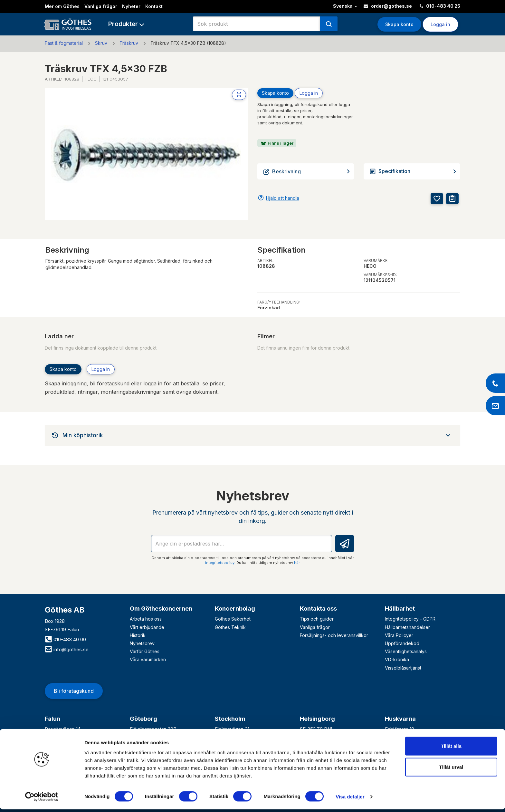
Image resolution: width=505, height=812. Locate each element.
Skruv (101, 43)
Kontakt (154, 6)
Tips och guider (317, 619)
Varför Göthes (145, 651)
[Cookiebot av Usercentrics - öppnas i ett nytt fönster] (42, 799)
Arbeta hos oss (146, 619)
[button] (126, 24)
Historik (138, 635)
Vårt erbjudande (147, 627)
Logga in (440, 24)
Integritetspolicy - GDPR (410, 619)
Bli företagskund (74, 691)
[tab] (252, 435)
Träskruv (129, 43)
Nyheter (131, 6)
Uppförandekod (402, 643)
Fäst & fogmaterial (64, 43)
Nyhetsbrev (142, 643)
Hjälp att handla (282, 198)
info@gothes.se (67, 649)
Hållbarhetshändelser (407, 627)
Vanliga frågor (101, 6)
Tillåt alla (451, 749)
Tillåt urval (451, 770)
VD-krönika (397, 659)
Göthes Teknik (230, 627)
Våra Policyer (399, 635)
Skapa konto (399, 24)
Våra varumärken (148, 659)
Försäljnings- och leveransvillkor (334, 635)
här (297, 563)
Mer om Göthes (62, 6)
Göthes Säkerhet (233, 619)
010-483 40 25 (440, 6)
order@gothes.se (388, 6)
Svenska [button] (345, 6)
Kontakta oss (318, 609)
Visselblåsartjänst (403, 668)
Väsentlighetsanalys (406, 651)
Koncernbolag (235, 609)
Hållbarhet (400, 609)
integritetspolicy (220, 563)
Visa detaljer (350, 799)
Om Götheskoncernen (161, 609)
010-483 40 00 (65, 639)
